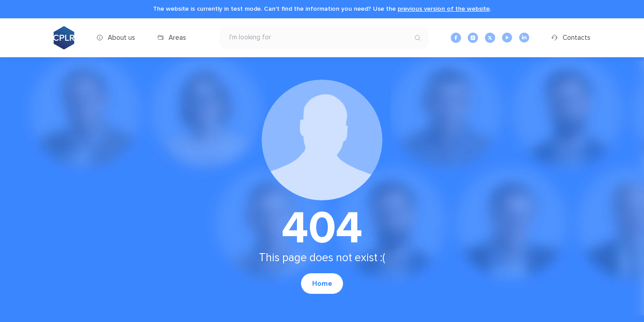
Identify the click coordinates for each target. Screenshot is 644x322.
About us (121, 38)
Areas (177, 38)
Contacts (576, 38)
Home (322, 284)
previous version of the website (444, 9)
